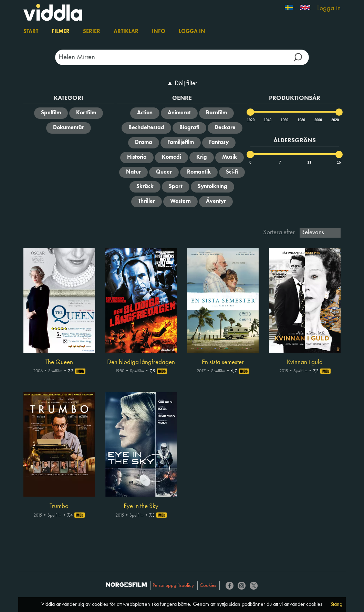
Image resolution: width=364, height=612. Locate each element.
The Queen (59, 362)
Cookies (208, 586)
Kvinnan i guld (305, 362)
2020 (335, 120)
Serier (92, 32)
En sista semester (223, 362)
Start (31, 32)
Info (159, 32)
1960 (284, 120)
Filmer (61, 32)
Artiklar (126, 32)
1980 (301, 120)
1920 (250, 120)
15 (339, 162)
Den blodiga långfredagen (141, 362)
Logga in (329, 8)
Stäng (336, 604)
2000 (318, 120)
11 (309, 162)
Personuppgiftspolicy (173, 586)
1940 (267, 120)
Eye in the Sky (141, 506)
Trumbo (59, 506)
